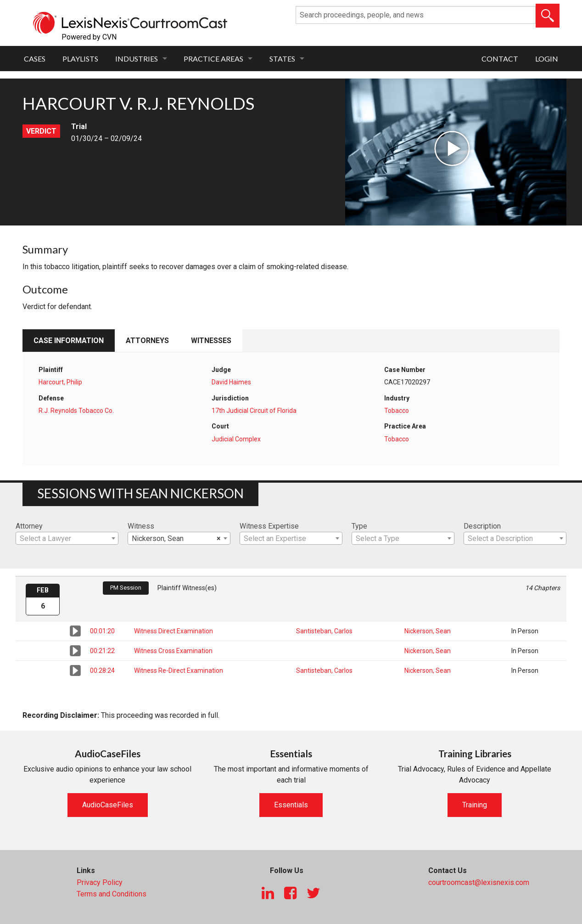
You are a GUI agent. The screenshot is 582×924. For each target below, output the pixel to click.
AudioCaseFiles (108, 805)
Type (359, 526)
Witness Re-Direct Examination (179, 670)
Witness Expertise (269, 526)
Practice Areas (213, 59)
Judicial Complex (236, 439)
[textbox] (67, 539)
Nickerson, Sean (428, 631)
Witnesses (211, 341)
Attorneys (147, 341)
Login (547, 59)
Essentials (291, 805)
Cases (35, 59)
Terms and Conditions (112, 894)
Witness (141, 526)
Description (482, 526)
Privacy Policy (100, 882)
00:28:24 (102, 670)
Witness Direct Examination (173, 631)
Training (475, 805)
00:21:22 (102, 651)
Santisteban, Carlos (324, 631)
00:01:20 (102, 631)
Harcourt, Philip (60, 382)
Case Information (69, 341)
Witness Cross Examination (173, 651)
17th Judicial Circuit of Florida (254, 411)
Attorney (29, 526)
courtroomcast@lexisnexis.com (479, 882)
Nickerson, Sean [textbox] (176, 539)
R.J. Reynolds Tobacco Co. (76, 411)
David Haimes (231, 382)
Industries (137, 59)
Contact (500, 59)
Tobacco (397, 411)
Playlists (80, 59)
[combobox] (67, 538)
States (282, 59)
